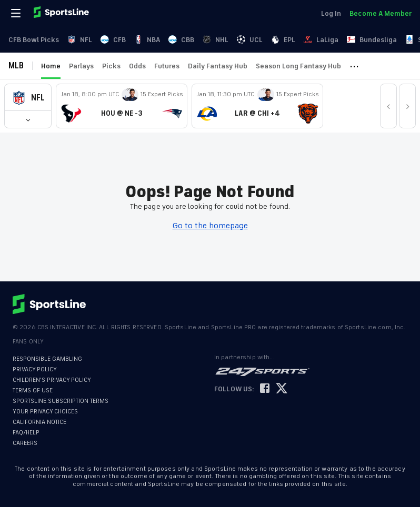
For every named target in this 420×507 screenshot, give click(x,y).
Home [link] (51, 66)
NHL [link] (216, 40)
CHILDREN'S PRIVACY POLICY (52, 380)
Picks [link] (111, 66)
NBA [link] (147, 40)
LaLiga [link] (321, 40)
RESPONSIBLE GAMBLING (47, 359)
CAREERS (25, 443)
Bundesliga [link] (372, 40)
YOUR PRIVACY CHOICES (45, 412)
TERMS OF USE (33, 391)
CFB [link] (113, 40)
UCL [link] (250, 40)
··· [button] (354, 66)
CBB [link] (181, 40)
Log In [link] (331, 13)
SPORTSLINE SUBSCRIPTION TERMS (61, 401)
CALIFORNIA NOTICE (39, 422)
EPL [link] (283, 40)
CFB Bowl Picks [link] (34, 40)
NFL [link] (80, 40)
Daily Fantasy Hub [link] (218, 66)
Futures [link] (167, 66)
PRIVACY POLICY (35, 369)
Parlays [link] (81, 66)
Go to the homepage (210, 226)
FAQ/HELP (26, 433)
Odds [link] (137, 66)
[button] (28, 98)
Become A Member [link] (381, 13)
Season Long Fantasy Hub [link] (298, 66)
